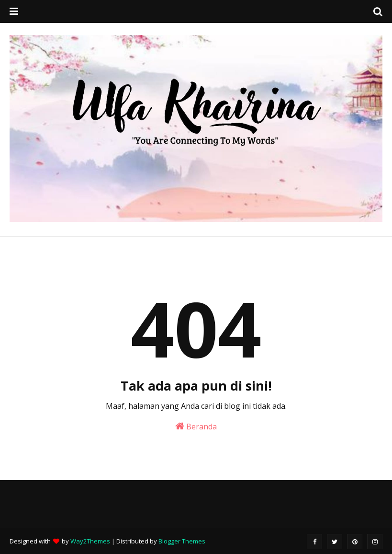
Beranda (196, 427)
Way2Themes (90, 541)
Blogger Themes (182, 541)
